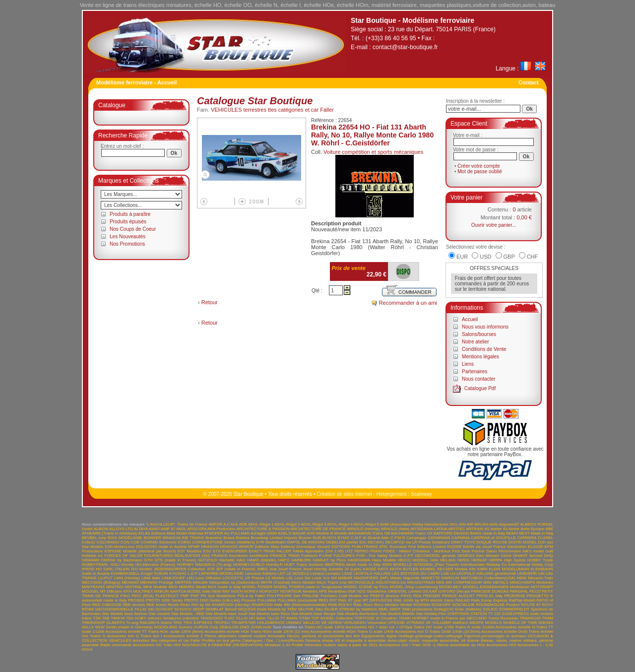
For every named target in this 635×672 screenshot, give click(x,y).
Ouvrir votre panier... (494, 225)
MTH (128, 591)
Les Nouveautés (127, 236)
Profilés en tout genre (221, 640)
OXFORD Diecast (454, 591)
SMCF (395, 609)
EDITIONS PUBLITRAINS (354, 547)
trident (166, 623)
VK (428, 623)
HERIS (463, 560)
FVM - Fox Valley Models (379, 556)
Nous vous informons (485, 327)
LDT (282, 573)
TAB (106, 618)
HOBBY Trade (540, 560)
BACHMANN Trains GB (369, 533)
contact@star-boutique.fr (405, 47)
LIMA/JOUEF (173, 578)
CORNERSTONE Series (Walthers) (223, 542)
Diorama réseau (319, 640)
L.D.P (192, 573)
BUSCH (329, 538)
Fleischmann (510, 551)
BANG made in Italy (488, 533)
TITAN (304, 618)
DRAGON (210, 547)
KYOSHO (178, 573)
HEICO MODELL (413, 560)
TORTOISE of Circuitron (376, 618)
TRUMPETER (244, 623)
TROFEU (222, 623)
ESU (207, 551)
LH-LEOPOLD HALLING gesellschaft (483, 573)
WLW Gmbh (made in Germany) (124, 627)
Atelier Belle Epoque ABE (531, 529)
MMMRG (187, 587)
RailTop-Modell (522, 600)
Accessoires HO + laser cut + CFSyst (379, 627)
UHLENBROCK (271, 623)
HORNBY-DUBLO (249, 565)
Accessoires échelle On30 (504, 632)
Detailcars (441, 542)
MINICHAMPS (522, 582)
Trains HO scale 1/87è (324, 627)
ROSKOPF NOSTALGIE (453, 605)
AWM (272, 533)
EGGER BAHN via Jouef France (477, 547)
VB (324, 623)
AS (487, 529)
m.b (326, 578)
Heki (435, 560)
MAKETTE (431, 578)
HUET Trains (296, 565)
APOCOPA (197, 529)
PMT (195, 596)
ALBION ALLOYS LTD (113, 529)
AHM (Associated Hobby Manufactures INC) (419, 524)
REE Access (134, 605)
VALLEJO (311, 623)
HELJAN (448, 560)
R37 (333, 600)
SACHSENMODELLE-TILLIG (121, 609)
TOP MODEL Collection (332, 618)
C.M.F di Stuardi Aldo (370, 538)
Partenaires (475, 371)
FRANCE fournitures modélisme (240, 556)
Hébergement (392, 494)
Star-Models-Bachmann (358, 614)
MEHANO (130, 582)
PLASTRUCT (167, 596)
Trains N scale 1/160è (475, 627)
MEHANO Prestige (157, 582)
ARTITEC (456, 529)
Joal (273, 569)
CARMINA (460, 538)
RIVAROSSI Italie (267, 605)
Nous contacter (478, 379)
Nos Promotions (127, 244)
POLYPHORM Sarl (283, 596)
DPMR (194, 547)
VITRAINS (415, 623)
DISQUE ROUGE (492, 542)
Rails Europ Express (489, 600)
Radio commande (116, 645)
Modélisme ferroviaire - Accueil (136, 82)
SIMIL (383, 609)
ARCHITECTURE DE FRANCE (318, 529)
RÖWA (88, 609)
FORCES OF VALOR (124, 556)
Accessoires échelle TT (126, 632)
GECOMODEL (428, 556)
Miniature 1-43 (277, 645)
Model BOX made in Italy (218, 587)
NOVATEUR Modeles (299, 591)
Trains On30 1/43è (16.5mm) (455, 632)
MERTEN (183, 582)
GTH (149, 560)
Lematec (334, 573)
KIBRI (482, 569)
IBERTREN (334, 565)
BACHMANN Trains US (412, 533)
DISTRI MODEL (523, 542)
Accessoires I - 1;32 (535, 645)
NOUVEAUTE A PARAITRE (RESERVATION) (223, 645)
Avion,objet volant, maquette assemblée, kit (426, 640)
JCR (211, 569)
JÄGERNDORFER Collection (180, 569)
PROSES (136, 600)
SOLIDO (490, 609)
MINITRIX (115, 587)
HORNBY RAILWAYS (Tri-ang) (204, 565)
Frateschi (309, 556)
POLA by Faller (251, 596)
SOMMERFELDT (514, 609)
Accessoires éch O (412, 632)
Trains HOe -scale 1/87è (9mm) (176, 632)
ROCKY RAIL (350, 605)
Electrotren (517, 547)
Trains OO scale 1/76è (434, 627)
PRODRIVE (515, 596)
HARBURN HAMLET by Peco (318, 560)
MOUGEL (90, 591)
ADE (243, 524)
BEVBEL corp (94, 538)
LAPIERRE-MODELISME (221, 573)
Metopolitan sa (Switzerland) (234, 582)
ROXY (548, 605)
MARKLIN (450, 578)
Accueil (470, 319)
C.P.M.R (398, 538)
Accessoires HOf (501, 645)
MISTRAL (133, 587)
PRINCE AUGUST (458, 596)
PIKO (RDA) (143, 596)
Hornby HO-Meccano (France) (148, 565)
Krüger (147, 573)
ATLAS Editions (152, 533)
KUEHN (161, 573)
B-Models (339, 533)
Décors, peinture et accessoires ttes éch (323, 636)
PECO (535, 591)
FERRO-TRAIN (368, 551)
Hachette (227, 560)
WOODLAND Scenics (173, 627)
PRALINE (311, 596)
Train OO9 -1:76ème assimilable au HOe (448, 645)
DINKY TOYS (463, 542)
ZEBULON (229, 627)
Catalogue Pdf (480, 388)
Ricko (185, 605)
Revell (173, 605)
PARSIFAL (519, 591)
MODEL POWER (257, 587)
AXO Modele (318, 533)
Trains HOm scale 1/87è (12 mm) (280, 632)
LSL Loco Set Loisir (304, 578)
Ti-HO (229, 618)
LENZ (347, 573)
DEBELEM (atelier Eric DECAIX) (355, 542)
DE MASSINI (313, 542)
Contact (529, 82)
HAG (241, 560)
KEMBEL (428, 569)
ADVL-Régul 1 (261, 524)
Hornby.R (274, 565)
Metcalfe (200, 582)
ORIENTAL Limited (405, 591)
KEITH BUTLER (404, 569)
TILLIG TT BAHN (282, 618)
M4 (334, 578)
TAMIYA (118, 618)
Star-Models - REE (188, 614)
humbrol (316, 565)
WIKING (546, 623)
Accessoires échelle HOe (227, 632)
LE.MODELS (298, 573)
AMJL (181, 529)
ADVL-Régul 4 (340, 524)
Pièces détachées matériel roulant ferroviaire (245, 636)
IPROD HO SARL (98, 569)
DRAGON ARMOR (237, 547)
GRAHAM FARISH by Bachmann (112, 560)
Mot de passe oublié (480, 171)
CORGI (185, 542)
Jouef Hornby (315, 569)
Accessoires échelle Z (183, 636)
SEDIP (198, 609)
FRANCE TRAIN (285, 556)
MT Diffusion (111, 591)
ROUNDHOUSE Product (498, 605)
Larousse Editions (260, 573)
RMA (333, 605)
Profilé (297, 645)
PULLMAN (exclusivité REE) (303, 600)
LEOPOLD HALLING (372, 573)
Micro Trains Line (332, 582)
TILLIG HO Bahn (251, 618)
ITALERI (123, 569)
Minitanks (545, 582)
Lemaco (317, 573)
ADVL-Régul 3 (313, 524)
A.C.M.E (231, 524)
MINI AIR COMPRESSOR (459, 582)
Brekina (243, 538)
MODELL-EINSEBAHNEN (485, 587)
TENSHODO (211, 618)
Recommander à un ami (408, 303)
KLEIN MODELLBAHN (509, 569)
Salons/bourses (479, 334)
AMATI (155, 529)
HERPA (495, 560)
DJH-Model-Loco (120, 547)
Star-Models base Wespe (314, 614)
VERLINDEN (355, 623)
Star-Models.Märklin (397, 614)
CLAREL (545, 538)
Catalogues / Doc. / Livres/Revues (273, 640)
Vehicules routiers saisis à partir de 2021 (341, 645)
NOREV (251, 591)
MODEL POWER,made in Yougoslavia (308, 587)
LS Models (275, 578)
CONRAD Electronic (159, 542)
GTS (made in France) (175, 560)
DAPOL (294, 542)
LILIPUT (105, 578)
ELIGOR (535, 547)
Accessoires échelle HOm (333, 632)
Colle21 (89, 542)
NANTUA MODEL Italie (190, 591)
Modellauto (520, 587)
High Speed (515, 560)
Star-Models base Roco (269, 614)
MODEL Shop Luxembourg (413, 587)
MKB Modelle (155, 587)
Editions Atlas (267, 547)
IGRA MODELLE (397, 565)
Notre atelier (475, 342)
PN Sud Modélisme (218, 596)
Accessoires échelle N (515, 627)
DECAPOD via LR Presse (408, 542)
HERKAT (479, 560)
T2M (97, 618)
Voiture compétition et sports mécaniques (373, 152)
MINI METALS (496, 582)
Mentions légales (480, 357)
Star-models (159, 614)
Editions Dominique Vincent (305, 547)
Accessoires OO (147, 645)
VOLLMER (442, 623)
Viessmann (377, 623)
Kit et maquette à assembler (361, 640)
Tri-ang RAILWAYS (143, 623)
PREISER (432, 596)
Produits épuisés (128, 222)
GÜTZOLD (207, 560)
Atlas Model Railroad (185, 533)
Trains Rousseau (503, 618)
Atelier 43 (499, 529)
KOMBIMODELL (125, 573)
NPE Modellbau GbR (337, 591)
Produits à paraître (130, 214)
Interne (473, 640)
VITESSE (396, 623)
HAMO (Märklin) (262, 560)
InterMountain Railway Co (483, 565)
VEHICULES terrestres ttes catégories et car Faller (272, 110)
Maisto (396, 578)
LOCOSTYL (233, 578)
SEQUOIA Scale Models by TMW (267, 609)
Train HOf (172, 645)
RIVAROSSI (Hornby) (231, 605)
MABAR (345, 578)
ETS (217, 551)
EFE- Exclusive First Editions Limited (413, 547)
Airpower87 (509, 524)
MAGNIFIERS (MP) (371, 578)
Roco (368, 605)
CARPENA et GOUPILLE (493, 538)
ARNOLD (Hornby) (363, 529)
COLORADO (108, 542)
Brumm (305, 538)
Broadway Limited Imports (274, 538)
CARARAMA (439, 538)
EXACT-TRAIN (262, 551)
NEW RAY (221, 591)
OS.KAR (430, 591)
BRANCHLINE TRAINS (184, 538)
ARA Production (222, 529)
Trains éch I (151, 636)
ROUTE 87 (531, 605)
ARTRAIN (475, 529)
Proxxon (249, 600)
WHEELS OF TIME (520, 623)
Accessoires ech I (394, 645)
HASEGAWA (359, 560)
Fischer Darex (484, 551)
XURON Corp (206, 627)
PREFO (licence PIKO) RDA (396, 596)
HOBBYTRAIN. (95, 565)
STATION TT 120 (485, 614)
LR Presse (254, 578)
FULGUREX (344, 556)
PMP (185, 596)
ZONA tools (261, 627)
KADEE (369, 569)
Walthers (460, 623)
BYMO (344, 538)
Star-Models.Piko (431, 614)
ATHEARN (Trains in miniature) (109, 533)
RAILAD (463, 600)
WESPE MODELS (485, 623)
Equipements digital (379, 636)
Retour (210, 302)
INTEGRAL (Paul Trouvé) (437, 565)
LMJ (190, 578)
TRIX (178, 623)
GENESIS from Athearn (478, 556)
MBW (522, 578)
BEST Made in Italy (536, 533)
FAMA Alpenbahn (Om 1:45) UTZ (323, 551)
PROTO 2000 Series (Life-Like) (212, 600)
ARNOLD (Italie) (395, 529)
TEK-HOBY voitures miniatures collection (162, 618)
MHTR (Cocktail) (275, 582)
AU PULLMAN (237, 533)
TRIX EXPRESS (198, 623)
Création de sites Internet (344, 494)
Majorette (412, 578)
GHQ (549, 556)
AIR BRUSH (478, 524)
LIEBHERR (527, 573)
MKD (173, 587)
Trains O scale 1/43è (376, 632)
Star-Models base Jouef (226, 614)
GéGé (506, 556)
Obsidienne (377, 591)
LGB (445, 573)
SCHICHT (164, 609)
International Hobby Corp (531, 565)
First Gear (461, 551)
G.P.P (408, 556)
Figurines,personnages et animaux (495, 636)
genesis (449, 556)
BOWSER (153, 538)
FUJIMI (325, 556)
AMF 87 (168, 529)
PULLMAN (267, 600)
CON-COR (130, 542)
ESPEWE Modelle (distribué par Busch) (140, 551)
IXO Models (141, 569)
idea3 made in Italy (364, 565)
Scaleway (421, 494)
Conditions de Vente (484, 349)
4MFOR (215, 524)
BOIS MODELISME (125, 538)
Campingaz (416, 538)
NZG (361, 591)
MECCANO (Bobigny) (101, 582)
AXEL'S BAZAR (292, 533)
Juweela (336, 569)
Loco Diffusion (208, 578)
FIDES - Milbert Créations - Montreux (417, 551)
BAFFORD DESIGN (451, 533)
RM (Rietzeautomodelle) (305, 605)
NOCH (237, 591)
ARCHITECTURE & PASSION (263, 529)
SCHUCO (183, 609)
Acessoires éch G (123, 636)
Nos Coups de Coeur (133, 229)
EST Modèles (190, 551)
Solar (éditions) (468, 609)
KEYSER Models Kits (456, 569)
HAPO (284, 560)
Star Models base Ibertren (125, 614)
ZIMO (245, 627)
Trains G (97, 636)
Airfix (494, 524)
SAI (151, 609)
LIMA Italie (151, 578)
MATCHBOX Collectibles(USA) (488, 578)
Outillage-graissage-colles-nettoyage (431, 636)
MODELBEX (450, 587)
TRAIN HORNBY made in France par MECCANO (443, 618)
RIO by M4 (201, 605)
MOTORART (542, 587)
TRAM (548, 618)
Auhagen (258, 533)
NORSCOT (269, 591)
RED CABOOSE (107, 605)
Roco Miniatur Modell (393, 605)
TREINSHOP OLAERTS (103, 623)
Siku (319, 609)
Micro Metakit (303, 582)
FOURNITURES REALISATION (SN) (177, 556)
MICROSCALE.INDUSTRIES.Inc (377, 582)
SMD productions (417, 609)
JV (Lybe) (353, 569)
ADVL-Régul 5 (366, 524)
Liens (468, 364)
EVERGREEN (235, 551)
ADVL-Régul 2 (287, 524)
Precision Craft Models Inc (345, 596)
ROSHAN (422, 605)
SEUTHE (306, 609)
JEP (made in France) (236, 569)
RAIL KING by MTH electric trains (424, 600)
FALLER (284, 551)
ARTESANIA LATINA (429, 529)
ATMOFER (214, 533)
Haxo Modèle (384, 560)
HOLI (115, 565)
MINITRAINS (93, 587)
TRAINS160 (530, 618)
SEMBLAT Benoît (221, 609)
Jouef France (289, 569)
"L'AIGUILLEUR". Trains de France (177, 524)
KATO (383, 569)
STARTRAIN (458, 614)
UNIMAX (293, 623)
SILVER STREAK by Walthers (350, 609)
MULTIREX (143, 591)
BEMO (512, 533)
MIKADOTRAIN (421, 582)
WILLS (88, 627)
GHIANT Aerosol (528, 556)
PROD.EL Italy (489, 596)
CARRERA (527, 538)
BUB (317, 538)
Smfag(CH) (444, 609)
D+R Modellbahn (271, 542)
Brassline (214, 538)
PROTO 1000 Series (164, 600)
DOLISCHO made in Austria (161, 547)
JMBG (262, 569)
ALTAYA (141, 529)
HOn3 (87, 649)
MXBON (161, 591)
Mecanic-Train (540, 578)
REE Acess (156, 605)
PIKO (125, 596)
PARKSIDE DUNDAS (490, 591)
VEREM (335, 623)
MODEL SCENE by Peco (366, 587)
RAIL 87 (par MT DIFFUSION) (365, 600)
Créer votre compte (479, 166)
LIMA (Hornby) (127, 578)
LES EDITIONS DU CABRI (416, 573)
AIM (462, 524)
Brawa (229, 538)
